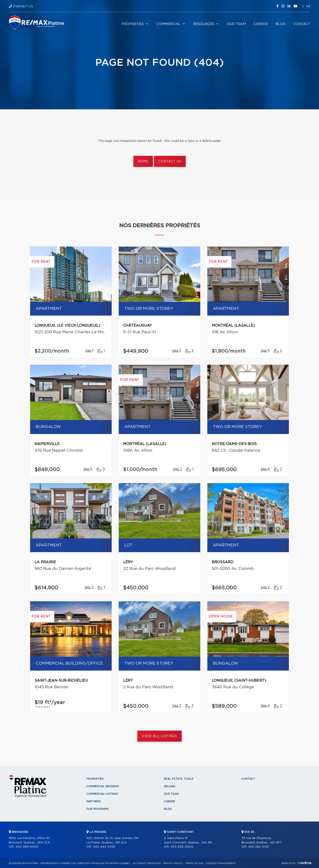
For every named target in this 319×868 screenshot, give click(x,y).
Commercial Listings (102, 794)
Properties (133, 24)
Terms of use (194, 863)
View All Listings (159, 736)
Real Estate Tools (179, 779)
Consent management (221, 863)
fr (308, 7)
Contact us (170, 162)
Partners (94, 801)
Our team (236, 24)
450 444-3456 (104, 847)
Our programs (98, 809)
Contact (302, 24)
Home (143, 162)
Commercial (168, 24)
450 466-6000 (27, 847)
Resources (204, 24)
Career (261, 24)
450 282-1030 (259, 847)
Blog (280, 24)
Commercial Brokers (103, 786)
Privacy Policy (173, 863)
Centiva (304, 863)
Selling (170, 786)
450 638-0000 (182, 847)
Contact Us (23, 7)
